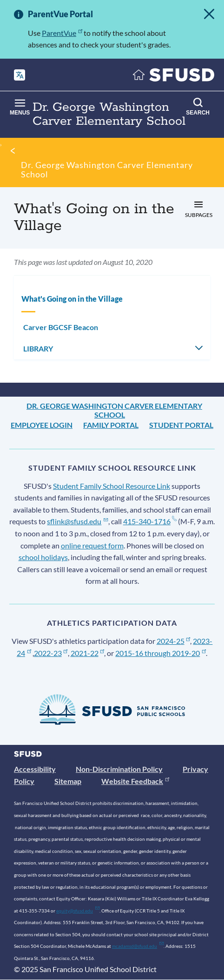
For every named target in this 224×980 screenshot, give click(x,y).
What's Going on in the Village (72, 299)
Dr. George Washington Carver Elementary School (107, 169)
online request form (92, 545)
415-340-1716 (150, 521)
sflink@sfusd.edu (77, 521)
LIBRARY (38, 348)
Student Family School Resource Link (112, 486)
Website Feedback (135, 781)
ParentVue (62, 33)
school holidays (43, 557)
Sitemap (68, 781)
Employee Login (42, 425)
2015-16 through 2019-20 (161, 653)
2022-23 (51, 653)
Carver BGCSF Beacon (61, 327)
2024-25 (174, 641)
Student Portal (181, 425)
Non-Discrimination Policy (119, 769)
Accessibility (35, 769)
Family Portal (111, 425)
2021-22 (88, 653)
